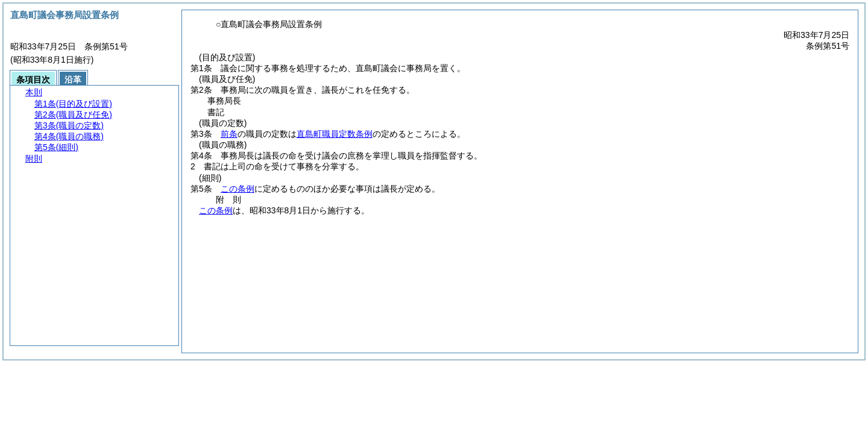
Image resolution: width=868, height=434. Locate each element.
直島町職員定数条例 (335, 134)
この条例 (237, 189)
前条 (229, 134)
